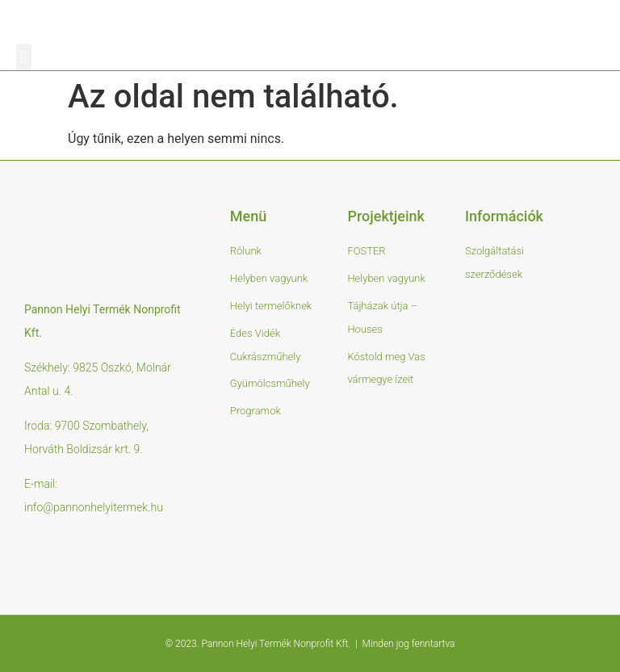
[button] (24, 57)
